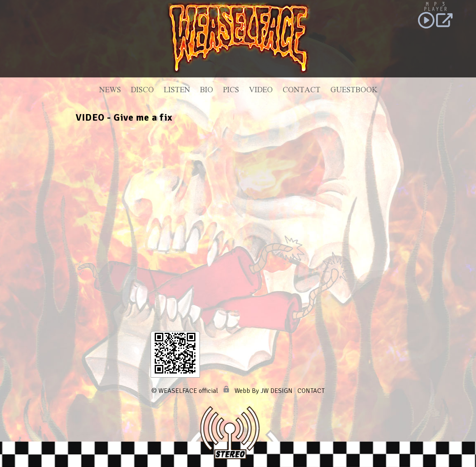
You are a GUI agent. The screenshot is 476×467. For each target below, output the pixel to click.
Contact (302, 91)
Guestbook (354, 91)
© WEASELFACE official (185, 391)
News (110, 91)
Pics (231, 91)
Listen (177, 91)
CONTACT (311, 391)
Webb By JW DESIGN (264, 391)
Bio (207, 91)
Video (261, 91)
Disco (142, 91)
